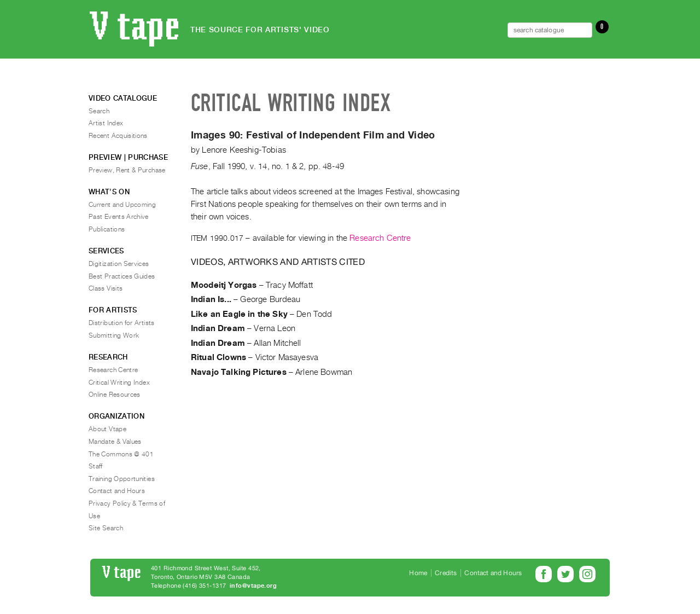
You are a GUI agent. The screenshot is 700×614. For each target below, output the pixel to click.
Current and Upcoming (122, 205)
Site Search (106, 528)
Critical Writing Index (119, 383)
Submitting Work (114, 335)
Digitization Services (119, 264)
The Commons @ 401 (121, 454)
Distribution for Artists (122, 323)
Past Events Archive (119, 217)
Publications (107, 229)
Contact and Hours (117, 491)
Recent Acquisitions (118, 136)
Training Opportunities (122, 479)
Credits (446, 573)
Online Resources (115, 395)
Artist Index (106, 123)
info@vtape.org (253, 586)
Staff (96, 466)
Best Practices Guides (122, 276)
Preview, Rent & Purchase (127, 170)
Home (418, 573)
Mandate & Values (115, 442)
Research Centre (380, 238)
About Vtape (107, 429)
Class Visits (106, 288)
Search (99, 111)
